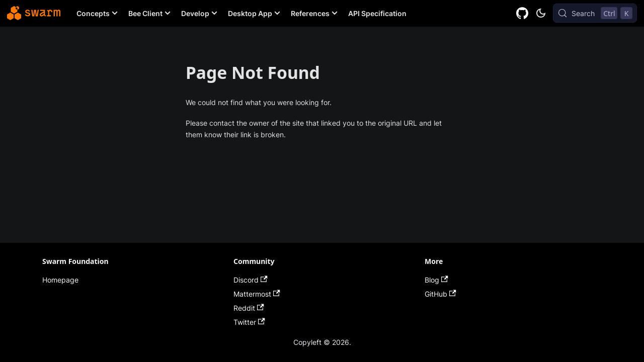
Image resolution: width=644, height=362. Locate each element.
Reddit (249, 308)
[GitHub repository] (522, 13)
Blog (436, 280)
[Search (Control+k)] (595, 13)
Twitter (249, 322)
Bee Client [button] (145, 13)
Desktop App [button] (250, 13)
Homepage (60, 280)
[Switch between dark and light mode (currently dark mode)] (541, 13)
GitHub (440, 294)
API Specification (377, 13)
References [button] (310, 13)
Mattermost (257, 294)
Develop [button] (195, 13)
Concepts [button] (93, 13)
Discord (251, 280)
